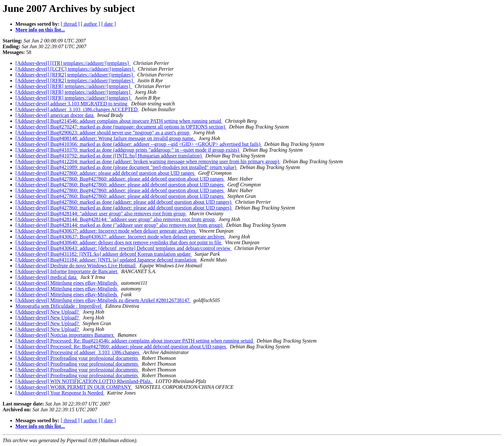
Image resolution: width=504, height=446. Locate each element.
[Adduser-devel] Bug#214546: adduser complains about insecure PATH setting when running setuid (119, 121)
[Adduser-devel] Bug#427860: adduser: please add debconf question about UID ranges (105, 173)
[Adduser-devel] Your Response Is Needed (60, 393)
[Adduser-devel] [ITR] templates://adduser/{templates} (73, 63)
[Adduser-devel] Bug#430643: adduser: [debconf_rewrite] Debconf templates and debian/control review (124, 248)
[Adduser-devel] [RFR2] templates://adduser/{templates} (75, 75)
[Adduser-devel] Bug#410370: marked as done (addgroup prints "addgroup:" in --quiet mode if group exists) (128, 150)
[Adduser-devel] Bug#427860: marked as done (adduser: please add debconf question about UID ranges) (124, 202)
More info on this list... (40, 30)
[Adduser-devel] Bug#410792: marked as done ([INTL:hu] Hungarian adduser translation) (109, 156)
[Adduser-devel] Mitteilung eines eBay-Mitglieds (67, 283)
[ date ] (108, 24)
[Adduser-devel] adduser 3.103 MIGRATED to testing (72, 104)
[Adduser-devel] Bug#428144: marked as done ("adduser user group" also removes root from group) (120, 225)
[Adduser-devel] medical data (47, 277)
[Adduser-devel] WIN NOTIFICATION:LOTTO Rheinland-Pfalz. (84, 381)
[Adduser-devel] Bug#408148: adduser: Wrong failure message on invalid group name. (106, 138)
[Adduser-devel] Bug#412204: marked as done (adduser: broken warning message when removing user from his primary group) (148, 161)
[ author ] (91, 24)
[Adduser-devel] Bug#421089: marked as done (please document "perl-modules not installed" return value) (126, 167)
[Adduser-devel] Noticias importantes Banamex (65, 335)
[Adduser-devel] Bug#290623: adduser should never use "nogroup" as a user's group (103, 133)
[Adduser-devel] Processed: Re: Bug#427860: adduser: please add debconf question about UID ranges (121, 347)
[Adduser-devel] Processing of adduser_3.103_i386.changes (78, 352)
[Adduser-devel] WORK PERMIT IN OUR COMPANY (74, 387)
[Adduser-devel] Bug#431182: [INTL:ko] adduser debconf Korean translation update (104, 254)
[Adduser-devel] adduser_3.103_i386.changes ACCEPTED (77, 109)
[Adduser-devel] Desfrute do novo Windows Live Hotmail (76, 266)
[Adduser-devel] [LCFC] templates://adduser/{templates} (75, 69)
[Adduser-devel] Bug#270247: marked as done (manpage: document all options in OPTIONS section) (121, 127)
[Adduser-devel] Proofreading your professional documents (77, 358)
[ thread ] (70, 24)
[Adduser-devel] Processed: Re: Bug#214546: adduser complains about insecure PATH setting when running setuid (135, 341)
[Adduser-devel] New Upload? (48, 312)
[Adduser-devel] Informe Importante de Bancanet (67, 271)
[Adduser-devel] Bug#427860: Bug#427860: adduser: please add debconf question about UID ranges (120, 179)
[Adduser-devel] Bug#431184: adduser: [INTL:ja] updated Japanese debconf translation (107, 260)
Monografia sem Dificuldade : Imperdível (59, 306)
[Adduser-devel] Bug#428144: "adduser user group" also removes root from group (101, 214)
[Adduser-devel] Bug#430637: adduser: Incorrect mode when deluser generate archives (106, 231)
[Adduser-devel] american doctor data (55, 115)
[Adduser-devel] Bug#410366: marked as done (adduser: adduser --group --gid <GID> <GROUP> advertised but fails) (139, 144)
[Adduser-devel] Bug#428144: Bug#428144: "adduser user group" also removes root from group (116, 219)
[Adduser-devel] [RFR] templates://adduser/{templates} (74, 86)
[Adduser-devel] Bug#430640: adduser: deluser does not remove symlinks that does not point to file (119, 242)
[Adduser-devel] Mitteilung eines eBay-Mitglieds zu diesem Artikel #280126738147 (103, 300)
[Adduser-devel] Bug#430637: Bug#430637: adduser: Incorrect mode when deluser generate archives (121, 237)
